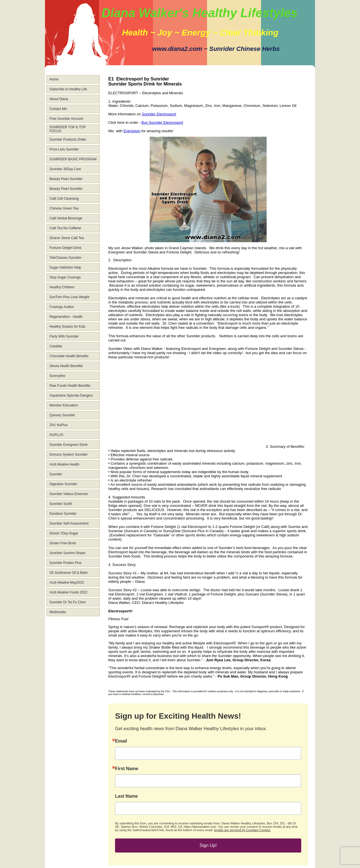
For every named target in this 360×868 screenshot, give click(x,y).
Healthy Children (62, 287)
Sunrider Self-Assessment (69, 523)
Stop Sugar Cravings (65, 277)
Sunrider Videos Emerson (69, 494)
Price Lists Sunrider (64, 149)
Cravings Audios (62, 307)
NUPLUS (56, 435)
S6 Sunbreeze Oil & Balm (69, 573)
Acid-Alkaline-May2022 (67, 583)
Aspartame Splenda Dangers (71, 395)
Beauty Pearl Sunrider (66, 179)
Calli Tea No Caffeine (65, 228)
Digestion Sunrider (63, 484)
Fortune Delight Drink (65, 248)
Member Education (64, 405)
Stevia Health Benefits (66, 366)
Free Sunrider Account (66, 119)
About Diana (59, 99)
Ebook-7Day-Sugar (64, 533)
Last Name (126, 796)
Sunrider (56, 474)
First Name (127, 769)
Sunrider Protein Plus (65, 563)
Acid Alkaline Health (64, 464)
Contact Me (58, 109)
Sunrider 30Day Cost (65, 169)
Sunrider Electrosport (159, 114)
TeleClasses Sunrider (65, 258)
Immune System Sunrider (68, 455)
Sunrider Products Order (68, 140)
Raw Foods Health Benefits (70, 386)
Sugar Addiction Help (65, 267)
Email (121, 741)
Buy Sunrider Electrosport (162, 122)
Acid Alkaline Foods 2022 (68, 592)
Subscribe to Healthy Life (68, 89)
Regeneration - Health (66, 317)
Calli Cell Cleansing (64, 199)
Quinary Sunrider (62, 415)
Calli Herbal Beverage (66, 218)
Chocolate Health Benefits (69, 356)
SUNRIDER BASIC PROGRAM (73, 159)
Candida (56, 346)
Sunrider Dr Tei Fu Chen (68, 602)
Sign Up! (208, 845)
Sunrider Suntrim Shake (67, 553)
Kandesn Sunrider (63, 514)
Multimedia (58, 612)
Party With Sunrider (64, 336)
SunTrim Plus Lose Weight (69, 297)
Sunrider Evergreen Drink (68, 445)
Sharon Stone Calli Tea (67, 238)
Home (54, 79)
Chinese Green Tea (64, 208)
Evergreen (132, 131)
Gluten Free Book (63, 543)
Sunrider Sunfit (61, 504)
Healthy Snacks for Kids (67, 327)
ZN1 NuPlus (59, 425)
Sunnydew (57, 376)
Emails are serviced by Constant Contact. (242, 830)
